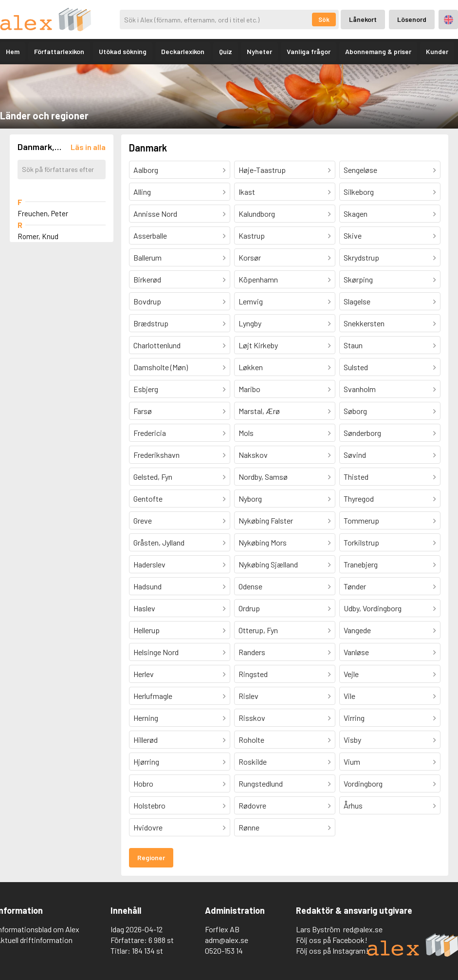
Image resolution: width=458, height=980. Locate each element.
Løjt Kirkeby (258, 345)
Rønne (249, 827)
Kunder (437, 51)
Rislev (248, 696)
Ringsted (253, 674)
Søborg (355, 411)
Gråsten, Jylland (159, 542)
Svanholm (360, 389)
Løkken (251, 367)
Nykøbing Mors (263, 542)
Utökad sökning (123, 51)
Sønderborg (362, 433)
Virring (354, 718)
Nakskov (253, 455)
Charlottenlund (157, 345)
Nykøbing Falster (266, 520)
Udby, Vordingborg (373, 608)
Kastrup (252, 236)
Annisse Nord (155, 214)
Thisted (356, 477)
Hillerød (146, 740)
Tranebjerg (361, 564)
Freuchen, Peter (43, 213)
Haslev (144, 608)
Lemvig (251, 301)
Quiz (226, 51)
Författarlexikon (59, 51)
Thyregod (359, 499)
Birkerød (147, 279)
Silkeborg (359, 192)
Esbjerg (146, 389)
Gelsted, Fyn (153, 477)
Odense (250, 586)
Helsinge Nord (156, 652)
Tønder (355, 586)
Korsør (250, 257)
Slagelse (357, 301)
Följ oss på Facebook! (332, 940)
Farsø (143, 411)
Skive (353, 236)
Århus (353, 805)
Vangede (357, 630)
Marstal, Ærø (259, 411)
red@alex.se (363, 929)
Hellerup (147, 630)
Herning (146, 718)
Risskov (252, 718)
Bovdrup (147, 301)
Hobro (143, 783)
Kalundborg (257, 214)
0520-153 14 (224, 951)
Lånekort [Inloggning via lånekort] (363, 19)
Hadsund (147, 586)
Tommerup (361, 520)
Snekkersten (364, 323)
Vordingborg (363, 783)
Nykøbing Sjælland (268, 564)
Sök (324, 19)
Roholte (251, 740)
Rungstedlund (261, 783)
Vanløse (356, 652)
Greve (143, 520)
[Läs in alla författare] (88, 147)
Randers (252, 652)
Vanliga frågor (309, 51)
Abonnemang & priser (378, 51)
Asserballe (150, 236)
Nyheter (259, 51)
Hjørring (146, 762)
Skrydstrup (361, 257)
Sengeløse (360, 170)
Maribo (249, 389)
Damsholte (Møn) (161, 367)
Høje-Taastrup (262, 170)
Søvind (355, 455)
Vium (352, 762)
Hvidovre (148, 827)
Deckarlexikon (183, 51)
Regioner (151, 857)
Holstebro (149, 805)
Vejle (351, 674)
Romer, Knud (38, 236)
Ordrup (249, 608)
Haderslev (149, 564)
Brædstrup (151, 323)
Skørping (358, 279)
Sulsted (356, 367)
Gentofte (148, 499)
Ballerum (147, 257)
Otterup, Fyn (258, 630)
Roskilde (253, 762)
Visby (352, 740)
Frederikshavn (156, 455)
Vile (349, 696)
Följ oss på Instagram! (332, 951)
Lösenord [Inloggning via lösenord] (412, 19)
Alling (142, 192)
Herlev (144, 674)
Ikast (247, 192)
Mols (246, 433)
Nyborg (250, 499)
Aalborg (146, 170)
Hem (13, 51)
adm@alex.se (227, 940)
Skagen (356, 214)
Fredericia (150, 433)
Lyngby (250, 323)
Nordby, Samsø (263, 477)
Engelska (449, 20)
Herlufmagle (153, 696)
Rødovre (252, 805)
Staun (353, 345)
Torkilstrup (361, 542)
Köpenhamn (258, 279)
